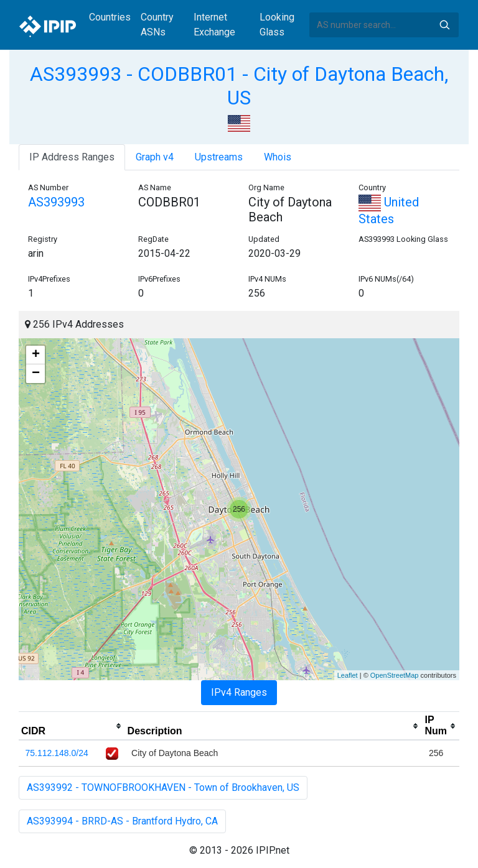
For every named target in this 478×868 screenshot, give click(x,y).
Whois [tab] (278, 157)
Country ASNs (157, 25)
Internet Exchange (214, 25)
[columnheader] (72, 726)
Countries (110, 17)
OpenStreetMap (395, 675)
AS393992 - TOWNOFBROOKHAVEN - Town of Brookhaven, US (163, 787)
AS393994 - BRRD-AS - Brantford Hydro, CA (122, 821)
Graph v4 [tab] (155, 157)
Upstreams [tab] (219, 157)
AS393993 (56, 202)
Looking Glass (277, 25)
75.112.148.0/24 (57, 753)
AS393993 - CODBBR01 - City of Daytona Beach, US (239, 86)
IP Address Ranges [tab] (72, 157)
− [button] (36, 374)
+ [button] (36, 355)
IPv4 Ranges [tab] (239, 692)
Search (444, 25)
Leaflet (348, 675)
